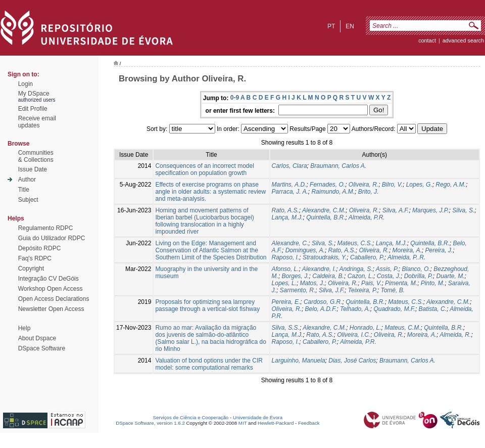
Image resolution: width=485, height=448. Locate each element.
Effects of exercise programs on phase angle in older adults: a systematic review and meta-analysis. (210, 192)
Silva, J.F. (332, 290)
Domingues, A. (305, 250)
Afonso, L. (285, 269)
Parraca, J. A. (290, 192)
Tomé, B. (393, 290)
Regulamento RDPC (46, 228)
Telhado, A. (355, 309)
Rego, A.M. (451, 185)
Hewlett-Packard (276, 423)
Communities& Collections (36, 156)
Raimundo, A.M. (333, 192)
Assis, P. (387, 269)
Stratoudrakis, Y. (325, 257)
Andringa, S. (356, 269)
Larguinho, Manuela (299, 361)
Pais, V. (371, 283)
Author (27, 180)
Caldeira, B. (328, 276)
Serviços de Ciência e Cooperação (191, 417)
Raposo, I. (286, 257)
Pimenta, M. (401, 283)
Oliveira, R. (363, 185)
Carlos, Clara (289, 166)
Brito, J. (369, 192)
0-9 (235, 98)
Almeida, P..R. (406, 257)
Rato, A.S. (285, 210)
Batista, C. (433, 309)
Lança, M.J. (287, 217)
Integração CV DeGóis (48, 279)
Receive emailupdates (37, 122)
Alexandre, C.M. (324, 210)
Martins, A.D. (289, 185)
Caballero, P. (367, 257)
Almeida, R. (455, 335)
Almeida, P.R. (367, 217)
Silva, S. (463, 210)
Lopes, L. (284, 283)
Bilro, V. (392, 185)
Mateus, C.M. (402, 328)
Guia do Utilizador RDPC (52, 238)
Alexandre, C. (290, 243)
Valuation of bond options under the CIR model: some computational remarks (209, 364)
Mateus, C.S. (355, 243)
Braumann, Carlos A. (338, 166)
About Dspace (37, 338)
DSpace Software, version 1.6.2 (150, 423)
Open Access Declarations (54, 299)
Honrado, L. (366, 328)
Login (26, 84)
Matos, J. (312, 283)
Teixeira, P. (363, 290)
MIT (243, 423)
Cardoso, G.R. (323, 302)
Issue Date (33, 169)
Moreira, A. (407, 250)
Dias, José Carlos (352, 361)
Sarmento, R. (298, 290)
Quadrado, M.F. (394, 309)
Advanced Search (463, 40)
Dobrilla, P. (419, 276)
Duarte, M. (451, 276)
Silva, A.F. (396, 210)
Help (25, 328)
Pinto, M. (433, 283)
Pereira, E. (286, 302)
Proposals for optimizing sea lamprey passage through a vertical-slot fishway (207, 305)
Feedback (309, 423)
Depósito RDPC (40, 248)
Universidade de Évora (258, 417)
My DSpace (34, 94)
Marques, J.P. (430, 210)
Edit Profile (33, 109)
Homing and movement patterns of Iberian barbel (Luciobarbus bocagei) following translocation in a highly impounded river (204, 221)
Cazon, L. (360, 276)
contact (427, 40)
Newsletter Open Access (51, 309)
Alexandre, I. (319, 269)
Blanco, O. (416, 269)
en (350, 26)
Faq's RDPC (35, 258)
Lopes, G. (419, 185)
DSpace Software (42, 348)
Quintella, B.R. (326, 217)
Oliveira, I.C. (354, 335)
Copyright (31, 268)
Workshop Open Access (51, 289)
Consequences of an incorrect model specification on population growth (204, 169)
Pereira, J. (439, 250)
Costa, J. (389, 276)
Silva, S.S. (286, 328)
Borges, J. (296, 276)
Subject (28, 200)
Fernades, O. (327, 185)
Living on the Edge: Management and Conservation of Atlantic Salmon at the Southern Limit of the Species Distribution (211, 250)
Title (24, 190)
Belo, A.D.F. (321, 309)
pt (331, 26)
